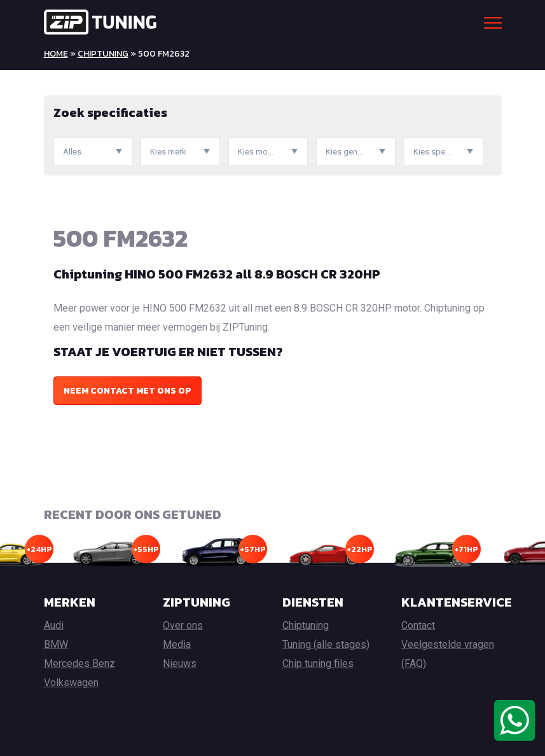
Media (177, 644)
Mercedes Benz (79, 663)
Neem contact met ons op (128, 391)
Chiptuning (103, 54)
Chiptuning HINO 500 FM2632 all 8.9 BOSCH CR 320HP (217, 274)
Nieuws (180, 663)
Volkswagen (71, 683)
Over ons (183, 625)
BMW (56, 644)
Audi (54, 625)
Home (56, 54)
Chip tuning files (318, 663)
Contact (418, 625)
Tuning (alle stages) (326, 644)
